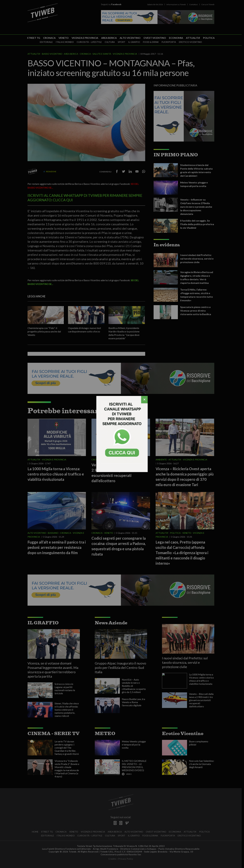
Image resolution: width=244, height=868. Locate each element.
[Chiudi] (144, 400)
